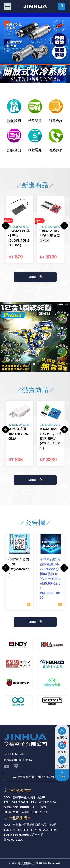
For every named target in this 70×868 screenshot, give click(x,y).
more (33, 277)
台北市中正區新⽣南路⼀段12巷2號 (35, 825)
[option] (35, 48)
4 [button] (40, 364)
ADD (7, 797)
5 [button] (46, 364)
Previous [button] (2, 48)
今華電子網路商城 (35, 7)
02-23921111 (20, 830)
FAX (34, 802)
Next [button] (68, 48)
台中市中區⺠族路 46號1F (29, 797)
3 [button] (34, 364)
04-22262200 (47, 802)
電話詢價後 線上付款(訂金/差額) (35, 777)
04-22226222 (20, 802)
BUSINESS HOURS (16, 807)
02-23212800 (47, 830)
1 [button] (23, 364)
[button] (62, 7)
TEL (6, 802)
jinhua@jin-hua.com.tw (18, 760)
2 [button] (29, 364)
